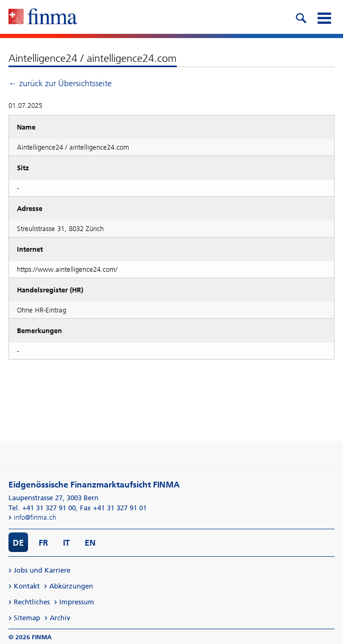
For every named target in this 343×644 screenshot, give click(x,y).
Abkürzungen (71, 586)
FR (43, 543)
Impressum (77, 602)
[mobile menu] (324, 17)
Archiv (60, 618)
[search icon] (301, 17)
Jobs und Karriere (42, 570)
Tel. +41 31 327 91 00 (42, 508)
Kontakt (27, 586)
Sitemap (27, 618)
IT (66, 543)
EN (90, 543)
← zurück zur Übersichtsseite (60, 83)
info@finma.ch (35, 517)
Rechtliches (32, 602)
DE (18, 543)
